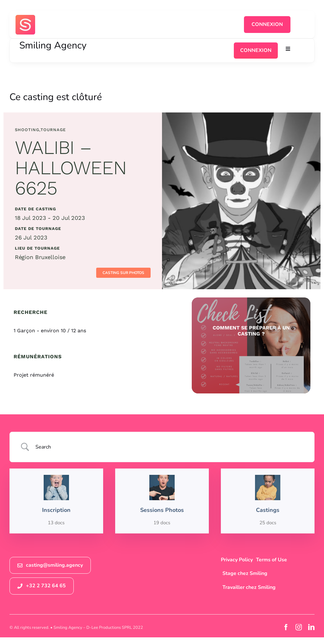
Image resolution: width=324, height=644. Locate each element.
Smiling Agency (53, 45)
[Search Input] (170, 447)
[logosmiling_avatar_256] (25, 17)
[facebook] (286, 627)
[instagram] (299, 627)
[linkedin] (311, 627)
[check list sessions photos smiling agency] (251, 345)
